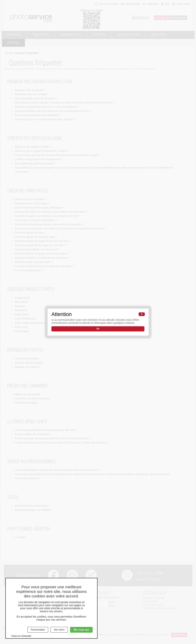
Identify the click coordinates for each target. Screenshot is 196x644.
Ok (98, 329)
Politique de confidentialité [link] (21, 636)
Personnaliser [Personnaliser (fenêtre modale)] (38, 630)
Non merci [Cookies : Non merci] (59, 630)
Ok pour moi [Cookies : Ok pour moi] (81, 630)
